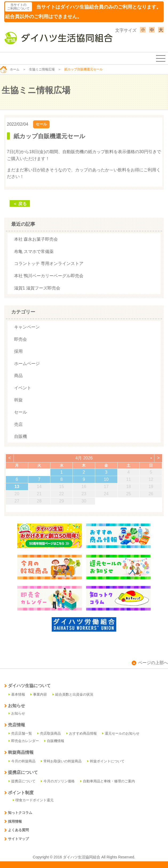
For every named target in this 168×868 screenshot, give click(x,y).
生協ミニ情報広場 (42, 69)
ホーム (10, 69)
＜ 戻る (20, 204)
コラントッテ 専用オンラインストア (49, 263)
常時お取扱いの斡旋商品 (61, 761)
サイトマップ (17, 839)
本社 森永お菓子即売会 (36, 239)
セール (41, 124)
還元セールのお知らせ (121, 733)
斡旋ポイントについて (106, 761)
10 (106, 479)
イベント (23, 388)
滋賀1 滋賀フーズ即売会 (37, 288)
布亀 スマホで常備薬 (34, 251)
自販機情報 (54, 741)
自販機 (21, 436)
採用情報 (13, 821)
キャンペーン (27, 327)
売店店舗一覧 (20, 733)
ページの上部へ (150, 663)
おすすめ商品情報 (82, 733)
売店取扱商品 (49, 733)
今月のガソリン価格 (58, 781)
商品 (18, 376)
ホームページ (27, 364)
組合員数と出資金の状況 (73, 694)
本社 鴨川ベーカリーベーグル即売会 (49, 276)
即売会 (21, 339)
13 (17, 487)
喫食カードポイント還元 (33, 800)
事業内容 (39, 694)
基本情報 (17, 694)
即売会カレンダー (24, 741)
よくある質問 (17, 830)
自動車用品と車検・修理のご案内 (108, 781)
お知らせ (17, 713)
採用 (18, 351)
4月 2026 (84, 458)
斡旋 (18, 400)
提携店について (22, 781)
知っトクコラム (18, 813)
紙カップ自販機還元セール (49, 136)
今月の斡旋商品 (22, 761)
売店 (18, 424)
